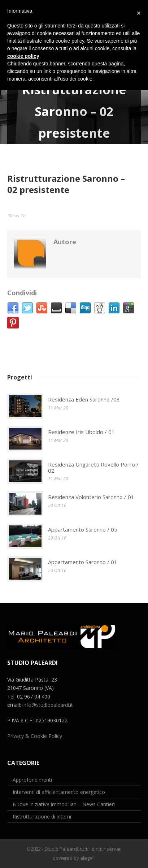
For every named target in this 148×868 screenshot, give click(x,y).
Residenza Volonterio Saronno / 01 (91, 497)
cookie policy (23, 56)
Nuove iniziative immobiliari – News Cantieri (64, 804)
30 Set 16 (16, 215)
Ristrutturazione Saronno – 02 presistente (66, 184)
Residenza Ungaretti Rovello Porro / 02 (93, 467)
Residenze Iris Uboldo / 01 (81, 432)
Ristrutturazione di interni (42, 817)
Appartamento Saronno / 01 (83, 562)
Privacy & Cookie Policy (35, 736)
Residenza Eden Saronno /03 (84, 399)
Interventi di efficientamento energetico (59, 792)
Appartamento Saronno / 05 (83, 529)
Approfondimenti (32, 780)
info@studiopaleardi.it (48, 705)
